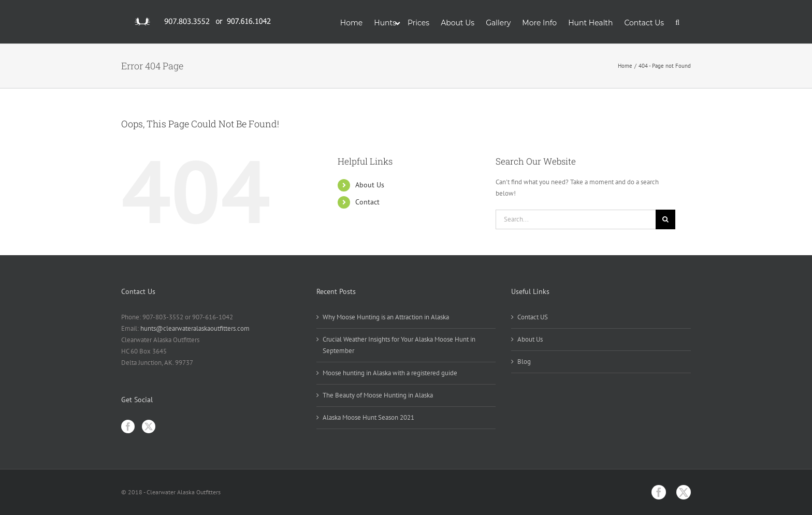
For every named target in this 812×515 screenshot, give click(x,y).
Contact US (533, 317)
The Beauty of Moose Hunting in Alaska (378, 395)
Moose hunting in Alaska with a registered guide (390, 373)
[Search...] (576, 219)
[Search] (665, 219)
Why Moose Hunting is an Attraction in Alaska (386, 317)
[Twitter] (149, 426)
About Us (370, 185)
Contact (367, 202)
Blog (524, 362)
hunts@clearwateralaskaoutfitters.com (195, 328)
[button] (677, 22)
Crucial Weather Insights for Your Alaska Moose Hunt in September (399, 345)
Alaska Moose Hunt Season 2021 (368, 417)
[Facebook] (128, 426)
